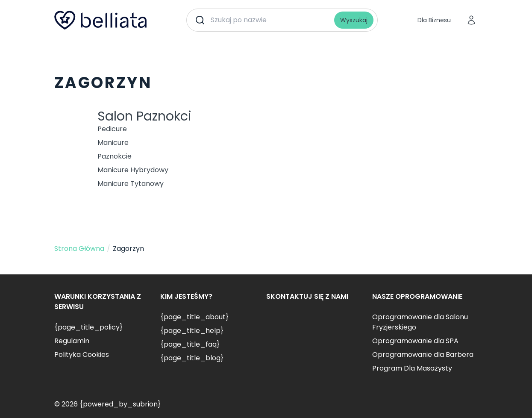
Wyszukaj (354, 20)
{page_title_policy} (88, 327)
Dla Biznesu (434, 20)
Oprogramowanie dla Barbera (423, 355)
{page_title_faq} (190, 344)
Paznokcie (115, 156)
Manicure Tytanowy (131, 184)
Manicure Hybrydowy (133, 170)
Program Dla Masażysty (412, 368)
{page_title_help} (192, 331)
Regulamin (72, 341)
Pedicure (112, 129)
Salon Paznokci (144, 116)
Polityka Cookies (82, 355)
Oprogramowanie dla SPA (415, 341)
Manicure (113, 143)
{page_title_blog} (192, 358)
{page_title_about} (194, 317)
